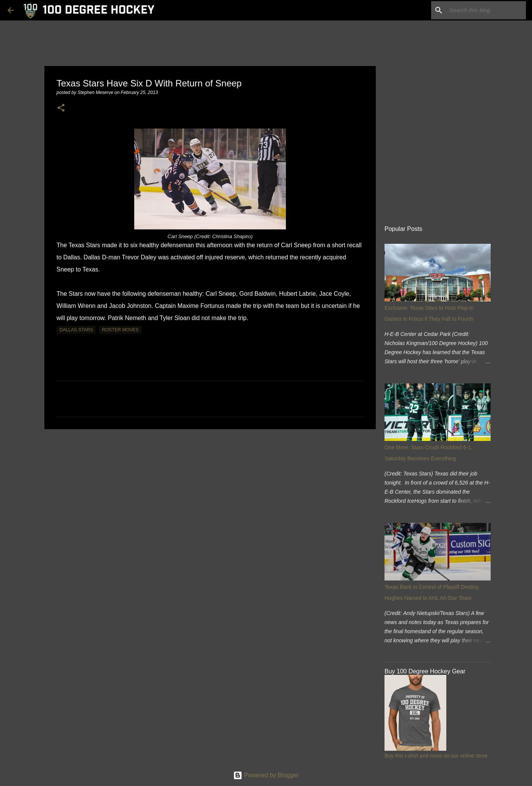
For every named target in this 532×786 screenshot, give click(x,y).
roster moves (120, 330)
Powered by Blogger (266, 775)
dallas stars (76, 330)
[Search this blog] (486, 10)
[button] (61, 108)
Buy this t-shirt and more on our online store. (437, 756)
